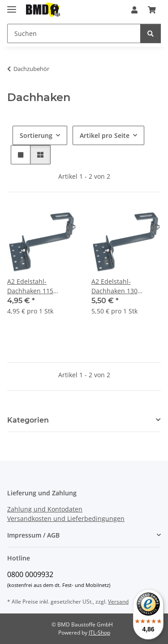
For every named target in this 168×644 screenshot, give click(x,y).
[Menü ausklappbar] (12, 6)
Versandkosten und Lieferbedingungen (66, 518)
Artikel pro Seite (105, 135)
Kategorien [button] (28, 420)
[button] (134, 10)
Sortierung (36, 135)
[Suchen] (74, 33)
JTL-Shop (99, 633)
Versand (118, 602)
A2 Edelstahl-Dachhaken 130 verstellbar (114, 286)
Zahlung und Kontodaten (45, 509)
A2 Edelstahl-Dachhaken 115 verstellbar (30, 286)
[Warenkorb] (152, 10)
